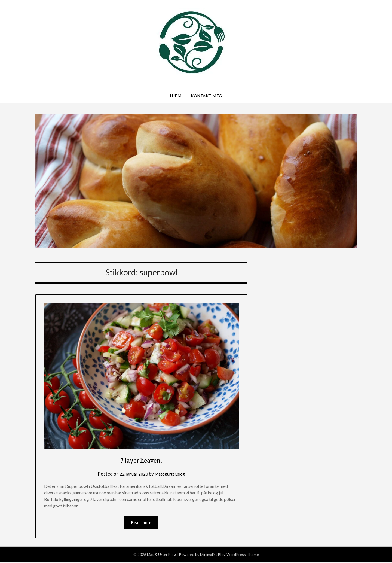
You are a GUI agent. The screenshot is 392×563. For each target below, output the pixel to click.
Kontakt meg (206, 96)
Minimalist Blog (213, 555)
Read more (141, 523)
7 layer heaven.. (141, 460)
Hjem (176, 96)
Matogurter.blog (171, 474)
